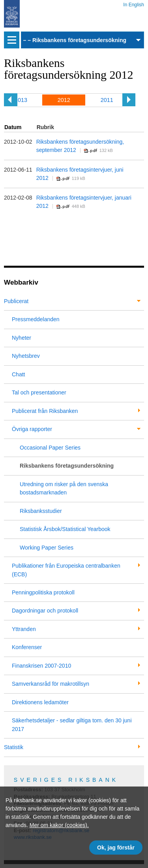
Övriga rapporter (32, 429)
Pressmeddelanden (36, 319)
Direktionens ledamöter (40, 702)
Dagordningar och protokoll (45, 611)
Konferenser (27, 647)
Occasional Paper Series (50, 448)
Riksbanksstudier (41, 511)
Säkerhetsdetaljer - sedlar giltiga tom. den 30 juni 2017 (72, 725)
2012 (64, 100)
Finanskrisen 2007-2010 (41, 666)
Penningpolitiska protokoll (43, 592)
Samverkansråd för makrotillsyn (51, 684)
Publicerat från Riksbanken (45, 411)
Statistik (14, 747)
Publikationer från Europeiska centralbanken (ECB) (66, 570)
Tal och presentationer (39, 392)
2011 (107, 100)
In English (134, 3)
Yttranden (24, 629)
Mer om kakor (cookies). (59, 825)
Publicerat (16, 301)
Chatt (18, 374)
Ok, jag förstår (116, 848)
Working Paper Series (47, 548)
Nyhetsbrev (26, 356)
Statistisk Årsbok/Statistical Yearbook (65, 529)
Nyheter (22, 338)
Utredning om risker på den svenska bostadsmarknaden (64, 488)
